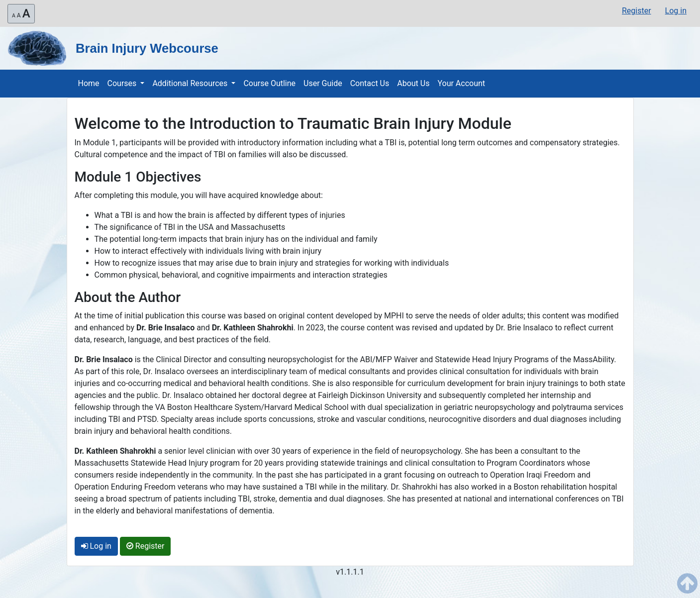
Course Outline (269, 83)
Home (89, 83)
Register (637, 11)
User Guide (323, 83)
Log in (676, 11)
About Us (413, 83)
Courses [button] (123, 83)
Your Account (461, 83)
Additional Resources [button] (191, 83)
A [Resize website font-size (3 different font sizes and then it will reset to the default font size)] (21, 13)
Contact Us (370, 83)
